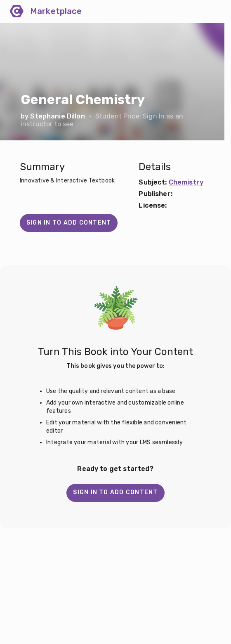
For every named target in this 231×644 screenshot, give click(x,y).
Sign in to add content (69, 223)
